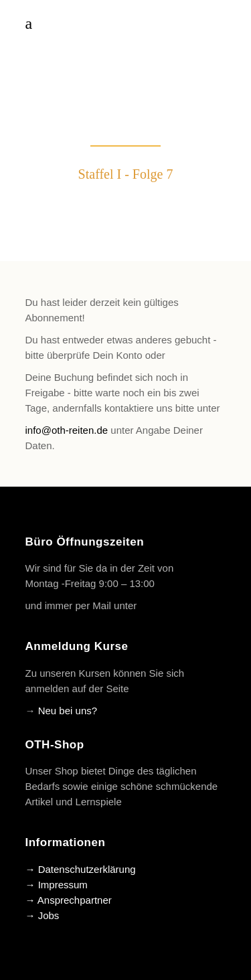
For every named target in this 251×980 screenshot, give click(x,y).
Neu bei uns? (68, 711)
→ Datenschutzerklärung (81, 869)
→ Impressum (57, 885)
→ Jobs (43, 915)
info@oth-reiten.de (67, 430)
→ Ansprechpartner (69, 900)
